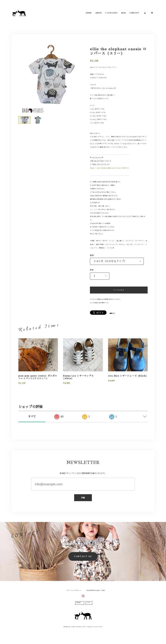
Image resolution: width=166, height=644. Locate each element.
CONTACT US (83, 556)
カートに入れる (119, 290)
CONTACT (134, 13)
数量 (92, 270)
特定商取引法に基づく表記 (96, 590)
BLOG (124, 13)
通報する (112, 313)
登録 (83, 498)
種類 (92, 255)
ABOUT (98, 13)
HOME (89, 13)
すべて (32, 417)
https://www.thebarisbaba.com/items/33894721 (109, 168)
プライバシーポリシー (74, 590)
